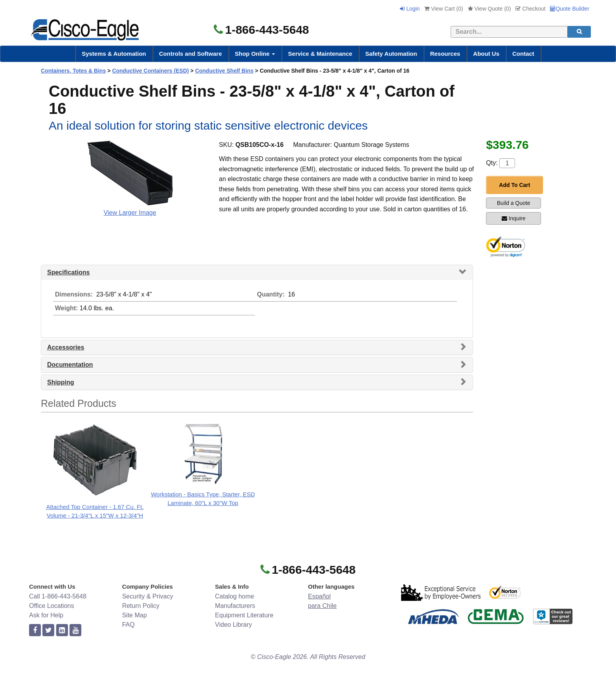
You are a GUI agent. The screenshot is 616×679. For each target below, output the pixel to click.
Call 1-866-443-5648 (58, 596)
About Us (486, 54)
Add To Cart (514, 185)
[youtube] (75, 630)
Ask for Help (46, 615)
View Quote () (489, 9)
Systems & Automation (114, 54)
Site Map (135, 615)
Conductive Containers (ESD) (150, 71)
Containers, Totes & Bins (73, 71)
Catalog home (235, 596)
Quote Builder (570, 9)
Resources (445, 54)
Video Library (233, 625)
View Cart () (444, 9)
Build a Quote (514, 203)
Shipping (60, 382)
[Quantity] (507, 163)
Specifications (68, 272)
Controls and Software (191, 54)
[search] (579, 32)
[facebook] (35, 630)
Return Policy (141, 606)
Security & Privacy (148, 596)
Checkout (530, 9)
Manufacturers (235, 606)
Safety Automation (391, 54)
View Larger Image (130, 213)
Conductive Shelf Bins (225, 71)
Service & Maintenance (320, 54)
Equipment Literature (244, 615)
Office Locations (51, 606)
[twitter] (48, 630)
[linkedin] (62, 630)
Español (319, 596)
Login (410, 9)
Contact (523, 54)
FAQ (128, 625)
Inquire (514, 218)
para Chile (322, 606)
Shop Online (255, 54)
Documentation (70, 365)
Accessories (66, 347)
